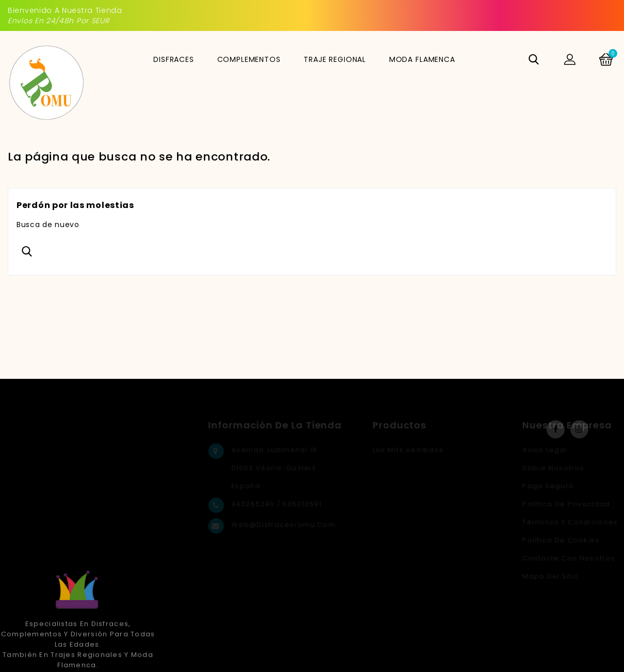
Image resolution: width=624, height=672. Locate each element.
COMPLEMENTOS (249, 59)
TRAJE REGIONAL (335, 59)
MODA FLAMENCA (422, 59)
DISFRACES (174, 59)
